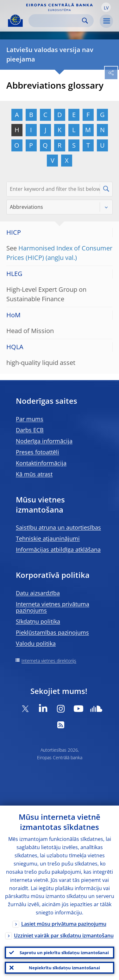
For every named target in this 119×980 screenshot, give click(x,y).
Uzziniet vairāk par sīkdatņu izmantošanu (64, 936)
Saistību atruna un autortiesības (58, 527)
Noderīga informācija (44, 441)
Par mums (30, 419)
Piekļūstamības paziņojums (52, 632)
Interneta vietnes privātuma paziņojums (53, 607)
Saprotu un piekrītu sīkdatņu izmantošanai (64, 953)
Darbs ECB (30, 430)
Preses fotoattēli (38, 452)
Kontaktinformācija (41, 463)
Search (85, 21)
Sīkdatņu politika (38, 621)
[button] (106, 7)
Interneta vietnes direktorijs (49, 661)
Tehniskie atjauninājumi (48, 538)
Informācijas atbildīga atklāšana (58, 549)
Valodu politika (36, 643)
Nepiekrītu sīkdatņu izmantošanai (64, 968)
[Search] (56, 21)
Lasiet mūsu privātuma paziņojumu (64, 924)
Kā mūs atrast (34, 474)
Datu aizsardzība (38, 593)
